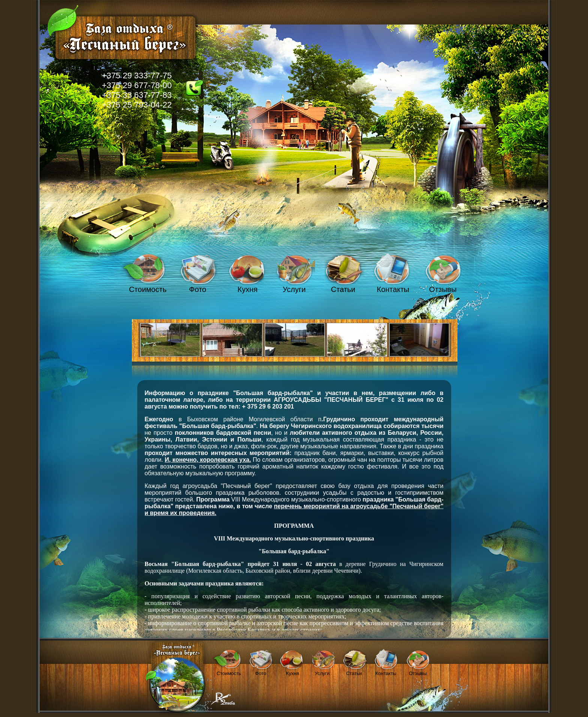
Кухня (247, 289)
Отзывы (443, 289)
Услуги (294, 289)
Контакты (393, 289)
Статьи (343, 289)
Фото (198, 289)
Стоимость (148, 289)
